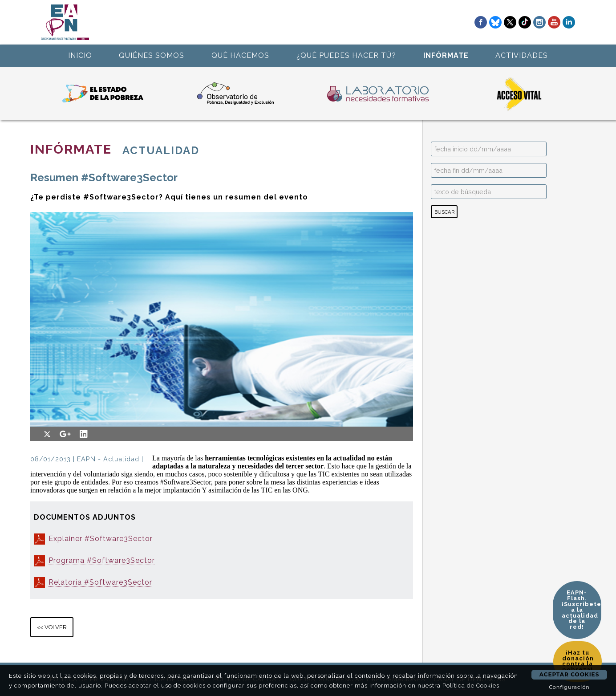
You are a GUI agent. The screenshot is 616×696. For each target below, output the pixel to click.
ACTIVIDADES (522, 55)
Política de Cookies (471, 686)
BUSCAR (444, 212)
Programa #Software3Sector (102, 560)
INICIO (80, 55)
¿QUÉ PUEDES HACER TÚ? (346, 55)
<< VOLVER (52, 627)
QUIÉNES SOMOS (152, 55)
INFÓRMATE (446, 55)
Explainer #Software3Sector (101, 539)
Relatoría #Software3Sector (100, 582)
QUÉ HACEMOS (240, 55)
